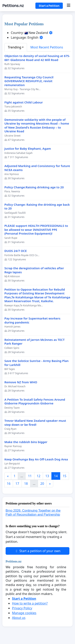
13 (47, 476)
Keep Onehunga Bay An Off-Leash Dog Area (36, 459)
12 (39, 476)
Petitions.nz (13, 6)
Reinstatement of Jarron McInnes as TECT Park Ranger (34, 342)
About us (19, 618)
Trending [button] (14, 47)
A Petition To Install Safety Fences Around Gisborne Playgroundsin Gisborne (35, 402)
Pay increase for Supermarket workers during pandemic (32, 320)
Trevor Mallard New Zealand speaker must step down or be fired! (35, 423)
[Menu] (68, 6)
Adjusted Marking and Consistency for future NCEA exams (37, 168)
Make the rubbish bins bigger (26, 442)
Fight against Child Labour (24, 102)
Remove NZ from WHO (21, 382)
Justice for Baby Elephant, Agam (28, 149)
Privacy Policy (22, 608)
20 (42, 484)
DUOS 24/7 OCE (16, 251)
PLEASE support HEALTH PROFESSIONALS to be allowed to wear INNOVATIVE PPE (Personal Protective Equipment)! (36, 230)
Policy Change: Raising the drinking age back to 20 (37, 207)
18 (26, 484)
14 (56, 476)
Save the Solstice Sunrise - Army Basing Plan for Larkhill (36, 363)
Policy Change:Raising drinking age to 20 (34, 187)
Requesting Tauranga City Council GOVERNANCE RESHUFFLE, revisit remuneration (29, 81)
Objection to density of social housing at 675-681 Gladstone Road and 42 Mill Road (37, 58)
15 (64, 476)
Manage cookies (24, 613)
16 (9, 484)
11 (30, 476)
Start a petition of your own (37, 551)
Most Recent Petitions (47, 47)
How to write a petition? (30, 603)
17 (17, 484)
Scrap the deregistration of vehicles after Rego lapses (34, 270)
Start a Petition (49, 6)
